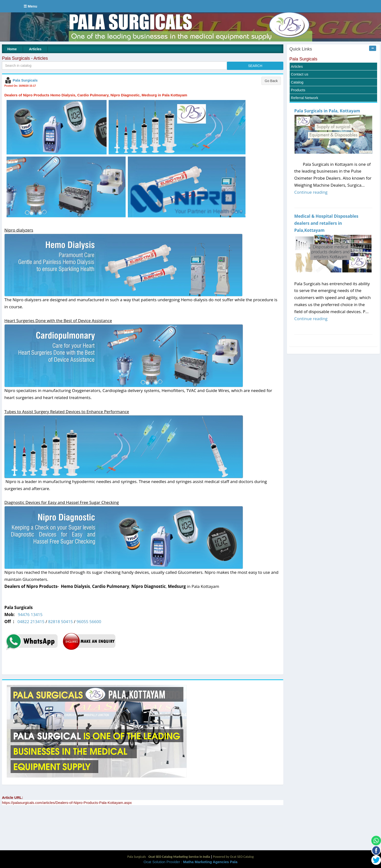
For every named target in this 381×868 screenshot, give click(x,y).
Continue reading (311, 192)
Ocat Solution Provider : (190, 862)
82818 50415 (61, 622)
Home (12, 49)
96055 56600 (89, 622)
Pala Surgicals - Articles (25, 58)
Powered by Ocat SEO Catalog (233, 857)
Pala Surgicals (25, 80)
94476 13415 (30, 614)
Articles (35, 49)
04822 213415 (31, 622)
